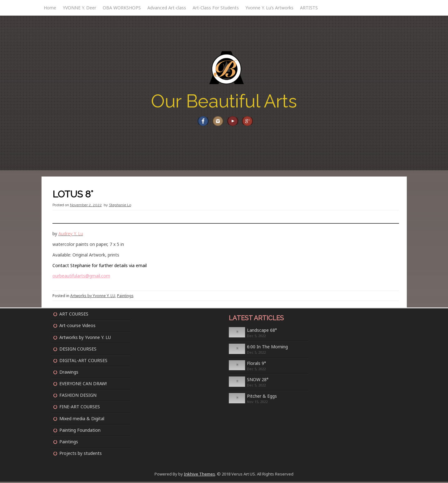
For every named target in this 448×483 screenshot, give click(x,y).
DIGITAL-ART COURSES (83, 362)
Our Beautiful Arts (224, 101)
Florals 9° (256, 364)
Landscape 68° (262, 332)
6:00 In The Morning (267, 348)
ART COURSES (74, 315)
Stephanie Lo (120, 207)
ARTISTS (309, 8)
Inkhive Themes (199, 476)
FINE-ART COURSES (80, 408)
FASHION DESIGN (78, 397)
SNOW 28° (258, 381)
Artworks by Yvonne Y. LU (93, 297)
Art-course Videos (77, 327)
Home (50, 8)
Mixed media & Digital (82, 420)
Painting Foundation (80, 431)
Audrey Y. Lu (71, 235)
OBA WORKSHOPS (122, 8)
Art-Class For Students (216, 8)
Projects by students (81, 455)
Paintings (125, 297)
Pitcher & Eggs (262, 398)
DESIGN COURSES (78, 350)
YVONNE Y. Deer (79, 8)
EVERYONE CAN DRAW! (83, 385)
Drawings (69, 373)
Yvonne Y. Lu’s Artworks (269, 8)
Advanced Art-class (167, 8)
